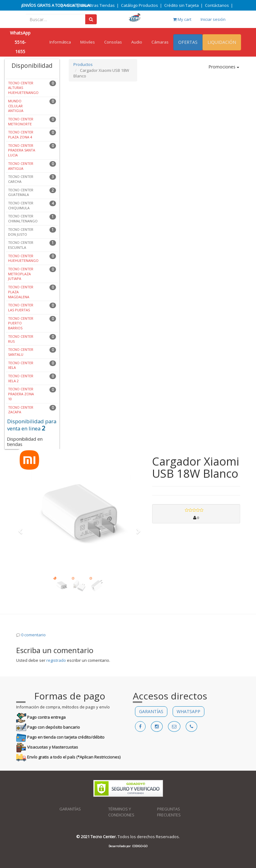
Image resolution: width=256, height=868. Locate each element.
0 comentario (33, 635)
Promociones (224, 67)
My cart (182, 19)
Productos (83, 64)
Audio (137, 42)
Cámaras (160, 42)
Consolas (113, 42)
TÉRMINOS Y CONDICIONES (121, 812)
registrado (56, 660)
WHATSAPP (189, 711)
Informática (60, 42)
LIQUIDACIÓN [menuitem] (222, 42)
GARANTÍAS (151, 711)
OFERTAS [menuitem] (188, 42)
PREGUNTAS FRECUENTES (169, 812)
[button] (23, 528)
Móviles (88, 42)
